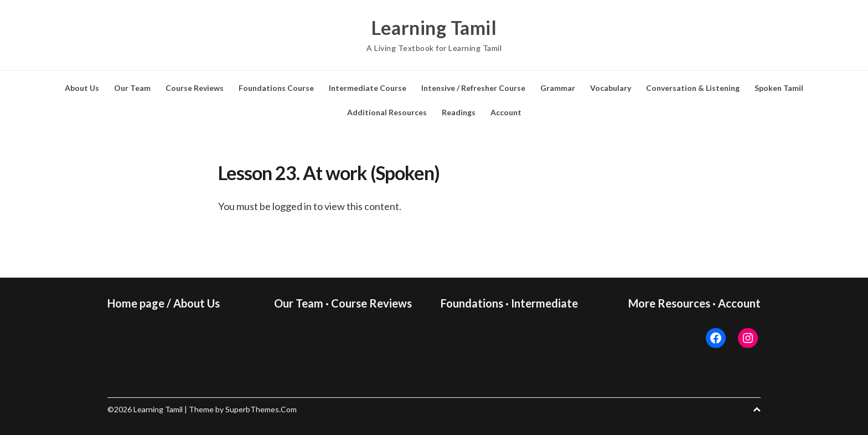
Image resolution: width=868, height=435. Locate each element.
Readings (459, 112)
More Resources (669, 303)
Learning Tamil (434, 28)
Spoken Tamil (779, 88)
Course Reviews (195, 88)
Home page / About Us (164, 303)
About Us (82, 88)
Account (506, 112)
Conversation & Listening (693, 88)
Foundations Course (276, 88)
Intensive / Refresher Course (473, 88)
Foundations (472, 303)
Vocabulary (611, 88)
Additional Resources (387, 112)
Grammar (558, 88)
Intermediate (544, 303)
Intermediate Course (368, 88)
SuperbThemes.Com (261, 409)
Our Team (132, 88)
